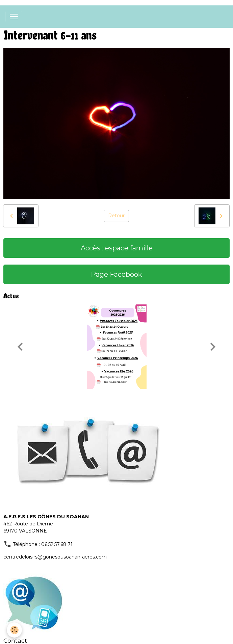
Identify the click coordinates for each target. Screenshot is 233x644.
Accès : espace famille (117, 248)
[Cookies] (14, 630)
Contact (15, 640)
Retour (116, 216)
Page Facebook (116, 274)
